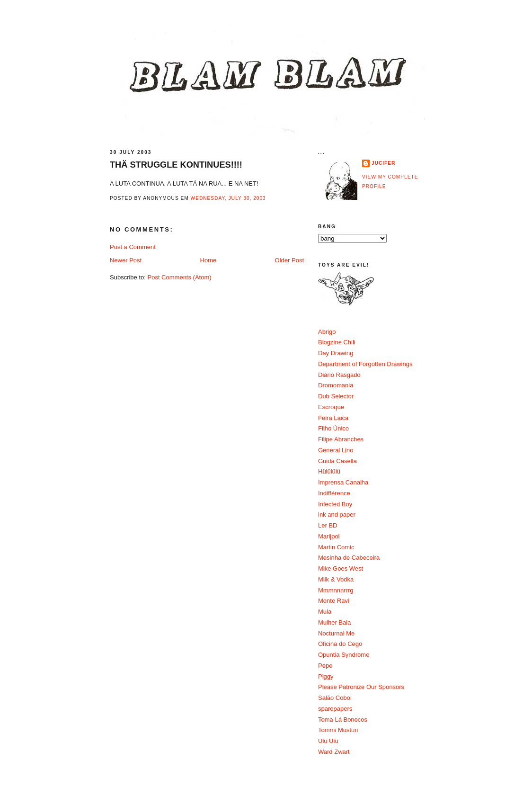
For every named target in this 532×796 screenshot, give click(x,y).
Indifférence (334, 493)
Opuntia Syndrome (344, 655)
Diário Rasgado (339, 375)
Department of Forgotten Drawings (365, 364)
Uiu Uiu (328, 741)
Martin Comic (336, 547)
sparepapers (335, 709)
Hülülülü (329, 471)
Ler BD (328, 525)
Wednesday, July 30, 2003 (228, 198)
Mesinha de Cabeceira (349, 558)
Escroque (331, 407)
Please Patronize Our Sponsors (361, 687)
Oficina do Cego (340, 644)
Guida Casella (337, 461)
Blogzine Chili (337, 342)
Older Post (289, 260)
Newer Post (126, 260)
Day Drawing (336, 353)
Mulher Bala (334, 622)
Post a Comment (133, 247)
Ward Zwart (334, 752)
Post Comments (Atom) (180, 277)
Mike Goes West (341, 568)
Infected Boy (335, 504)
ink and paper (337, 514)
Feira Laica (333, 418)
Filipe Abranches (341, 439)
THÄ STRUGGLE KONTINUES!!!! (176, 165)
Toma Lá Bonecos (343, 720)
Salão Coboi (335, 698)
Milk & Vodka (336, 579)
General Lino (336, 450)
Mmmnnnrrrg (336, 590)
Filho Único (333, 428)
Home (208, 260)
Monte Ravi (334, 601)
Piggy (326, 676)
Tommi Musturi (338, 730)
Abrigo (327, 332)
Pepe (325, 666)
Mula (325, 612)
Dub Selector (336, 396)
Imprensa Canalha (343, 482)
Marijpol (329, 536)
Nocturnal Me (336, 633)
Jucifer (383, 163)
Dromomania (336, 385)
